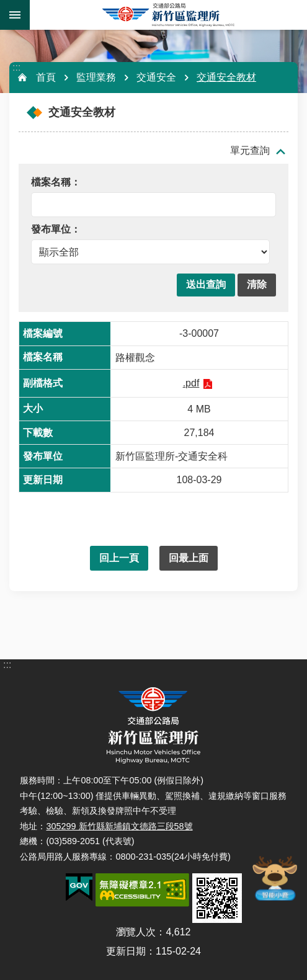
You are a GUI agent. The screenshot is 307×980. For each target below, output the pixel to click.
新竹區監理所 (168, 15)
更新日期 (126, 951)
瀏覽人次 (136, 932)
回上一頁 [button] (119, 558)
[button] (206, 285)
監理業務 (96, 77)
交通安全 (156, 77)
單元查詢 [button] (250, 150)
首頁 (46, 77)
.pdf (191, 383)
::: (16, 67)
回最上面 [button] (189, 558)
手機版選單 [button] (15, 15)
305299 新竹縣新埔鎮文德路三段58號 (119, 826)
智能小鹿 (274, 878)
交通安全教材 (226, 77)
